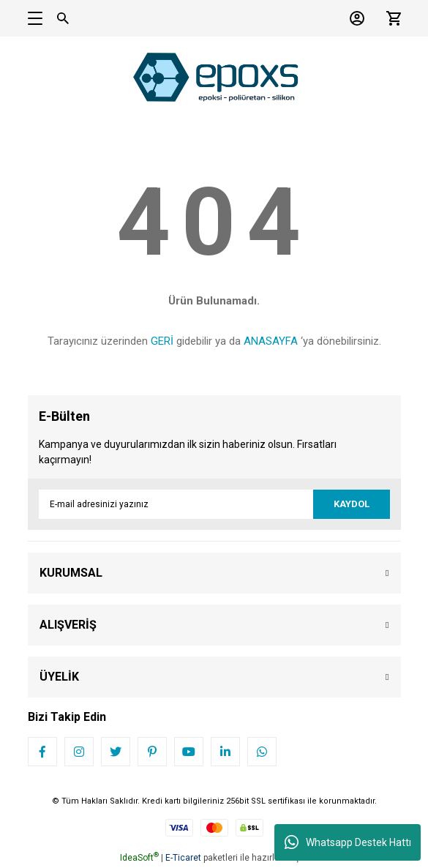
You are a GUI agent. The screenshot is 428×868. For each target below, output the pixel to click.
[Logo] (214, 77)
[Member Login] (353, 18)
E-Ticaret (183, 858)
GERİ (162, 341)
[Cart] (390, 18)
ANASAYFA (271, 341)
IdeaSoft (139, 858)
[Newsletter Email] (214, 504)
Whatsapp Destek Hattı (348, 842)
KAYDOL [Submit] (352, 504)
